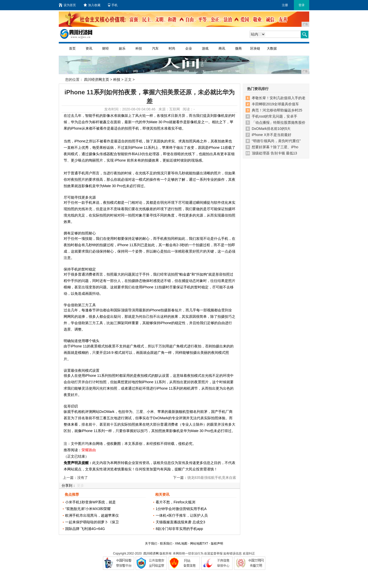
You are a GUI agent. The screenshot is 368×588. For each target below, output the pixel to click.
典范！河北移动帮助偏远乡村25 (277, 110)
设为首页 (67, 5)
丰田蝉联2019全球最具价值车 (275, 104)
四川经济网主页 (97, 80)
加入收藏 (92, 5)
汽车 (155, 48)
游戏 (205, 48)
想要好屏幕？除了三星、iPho (275, 147)
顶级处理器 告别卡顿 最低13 (274, 153)
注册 (285, 5)
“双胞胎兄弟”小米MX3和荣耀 (88, 509)
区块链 (255, 48)
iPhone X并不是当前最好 (272, 135)
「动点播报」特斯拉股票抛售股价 (279, 122)
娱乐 (122, 48)
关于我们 (151, 544)
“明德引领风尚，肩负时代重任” (276, 141)
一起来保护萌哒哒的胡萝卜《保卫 (92, 522)
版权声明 (217, 544)
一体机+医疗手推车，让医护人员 (182, 515)
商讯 (222, 48)
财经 (106, 48)
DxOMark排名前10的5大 (271, 129)
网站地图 (196, 544)
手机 (113, 5)
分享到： (69, 485)
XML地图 (181, 544)
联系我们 (166, 544)
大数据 (272, 48)
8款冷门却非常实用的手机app (179, 529)
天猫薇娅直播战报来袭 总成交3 (180, 522)
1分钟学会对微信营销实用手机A (181, 509)
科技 (139, 48)
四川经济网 (151, 553)
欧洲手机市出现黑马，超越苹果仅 (92, 515)
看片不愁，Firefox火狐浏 (175, 502)
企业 (189, 48)
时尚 (172, 48)
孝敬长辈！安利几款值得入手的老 (279, 98)
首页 (72, 48)
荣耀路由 (89, 450)
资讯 (89, 48)
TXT (205, 544)
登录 (302, 5)
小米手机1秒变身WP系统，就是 (90, 502)
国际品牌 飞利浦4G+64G (85, 529)
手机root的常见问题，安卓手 (274, 116)
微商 (238, 48)
